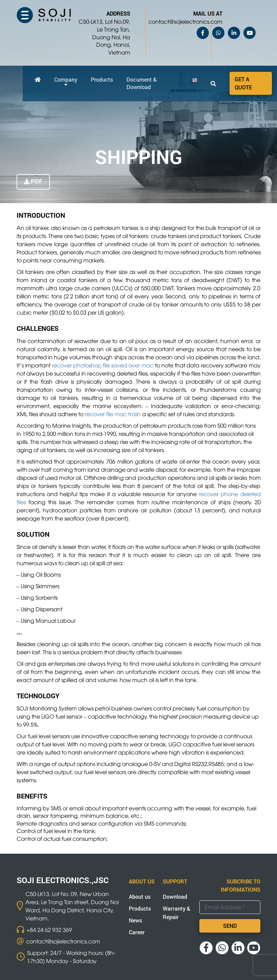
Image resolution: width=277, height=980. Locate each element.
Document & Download (142, 83)
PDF (37, 181)
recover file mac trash (113, 414)
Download (175, 897)
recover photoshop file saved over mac (103, 365)
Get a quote (243, 83)
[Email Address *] (230, 907)
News (135, 920)
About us (140, 897)
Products (102, 79)
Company (66, 79)
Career (137, 932)
